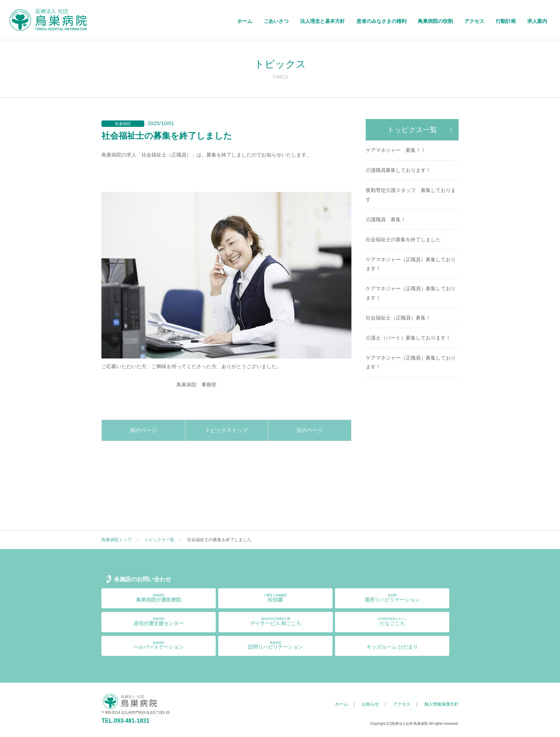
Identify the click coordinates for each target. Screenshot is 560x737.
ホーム (245, 21)
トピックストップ (226, 430)
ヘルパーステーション (159, 646)
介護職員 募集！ (386, 219)
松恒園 (275, 598)
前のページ (143, 430)
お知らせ (370, 704)
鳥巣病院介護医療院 (159, 598)
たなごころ (392, 622)
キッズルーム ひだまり (392, 646)
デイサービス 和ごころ (276, 622)
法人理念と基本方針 (322, 21)
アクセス (474, 21)
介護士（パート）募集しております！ (408, 338)
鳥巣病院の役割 (435, 21)
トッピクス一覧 (412, 130)
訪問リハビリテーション (275, 646)
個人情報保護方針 (441, 704)
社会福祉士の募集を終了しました (403, 239)
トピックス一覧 (159, 540)
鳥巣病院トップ (116, 540)
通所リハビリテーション (392, 598)
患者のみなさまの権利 (381, 21)
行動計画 (506, 21)
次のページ (310, 430)
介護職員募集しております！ (398, 170)
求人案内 (537, 21)
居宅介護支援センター (159, 622)
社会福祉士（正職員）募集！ (398, 318)
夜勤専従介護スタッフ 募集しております (411, 195)
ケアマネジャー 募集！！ (396, 150)
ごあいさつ (276, 21)
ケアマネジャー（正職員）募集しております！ (411, 264)
